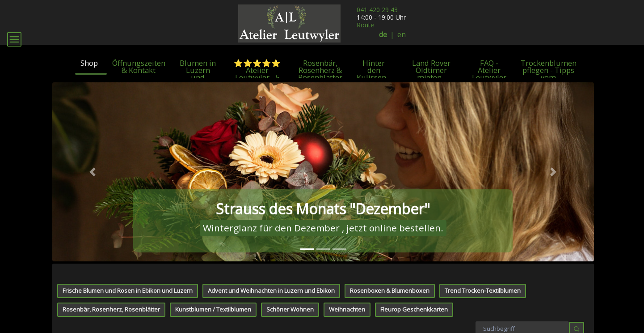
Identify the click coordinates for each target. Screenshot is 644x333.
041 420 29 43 (377, 10)
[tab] (307, 289)
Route (365, 25)
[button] (93, 212)
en (402, 35)
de (383, 35)
